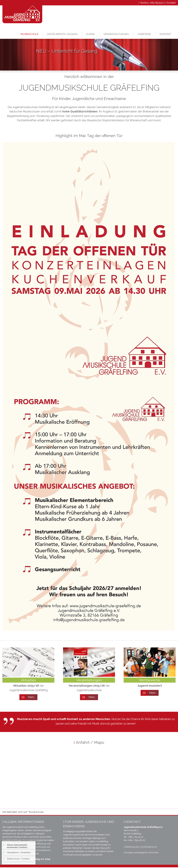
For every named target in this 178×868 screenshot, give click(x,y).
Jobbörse (144, 34)
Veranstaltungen (116, 34)
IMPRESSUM (131, 847)
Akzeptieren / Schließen (17, 852)
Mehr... (32, 697)
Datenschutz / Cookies (17, 859)
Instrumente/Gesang (63, 34)
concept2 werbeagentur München (141, 852)
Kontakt (171, 3)
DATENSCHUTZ (149, 847)
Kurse (91, 34)
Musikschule (30, 34)
